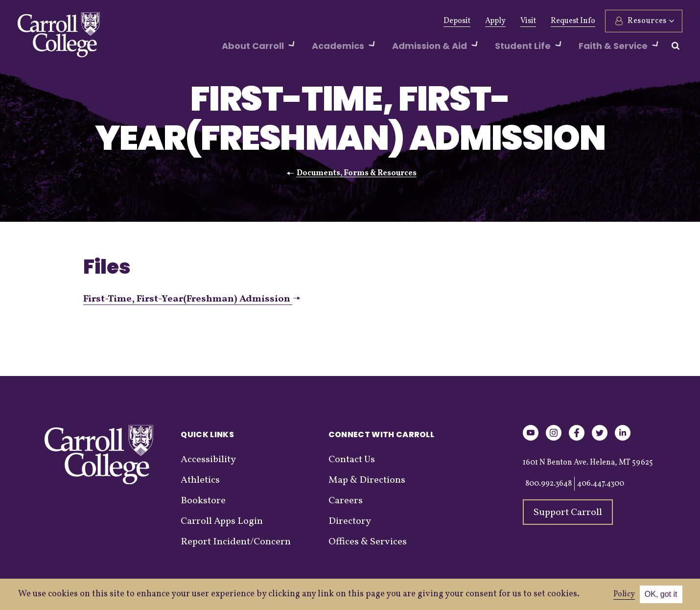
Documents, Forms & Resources (357, 173)
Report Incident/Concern (236, 542)
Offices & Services (368, 542)
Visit (528, 21)
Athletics (285, 21)
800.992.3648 (548, 484)
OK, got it (661, 594)
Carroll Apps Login (222, 521)
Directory (350, 521)
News (324, 21)
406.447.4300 (601, 484)
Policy (624, 594)
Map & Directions (367, 480)
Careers (346, 501)
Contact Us (352, 460)
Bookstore (203, 501)
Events (360, 21)
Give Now (197, 21)
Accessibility (208, 460)
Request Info (573, 21)
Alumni (241, 21)
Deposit (457, 21)
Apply (495, 21)
